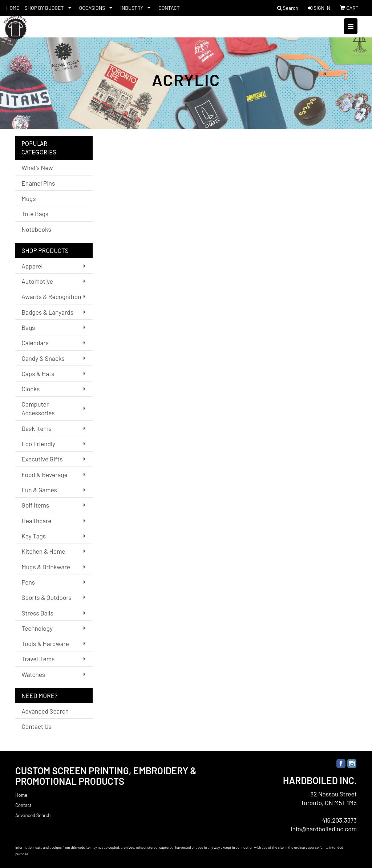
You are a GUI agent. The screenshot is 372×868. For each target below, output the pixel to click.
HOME (13, 8)
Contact (23, 805)
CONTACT (169, 8)
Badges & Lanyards (47, 312)
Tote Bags (35, 214)
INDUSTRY (132, 8)
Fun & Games (39, 490)
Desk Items (37, 428)
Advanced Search (45, 711)
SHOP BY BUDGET (44, 8)
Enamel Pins (38, 183)
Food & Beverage (45, 475)
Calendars (35, 343)
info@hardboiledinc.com (324, 829)
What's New (37, 167)
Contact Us (37, 726)
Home (21, 795)
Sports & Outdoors (46, 597)
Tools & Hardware (45, 643)
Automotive (37, 281)
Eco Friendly (38, 444)
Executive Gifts (42, 459)
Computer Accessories (38, 408)
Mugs (29, 198)
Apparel (32, 266)
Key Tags (34, 536)
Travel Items (38, 659)
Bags (28, 327)
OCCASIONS (92, 8)
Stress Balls (37, 613)
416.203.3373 (339, 820)
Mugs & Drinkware (46, 567)
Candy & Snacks (43, 358)
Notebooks (36, 229)
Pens (28, 582)
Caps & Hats (38, 374)
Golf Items (35, 505)
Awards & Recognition (51, 296)
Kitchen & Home (43, 551)
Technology (37, 628)
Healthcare (36, 521)
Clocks (31, 389)
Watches (33, 674)
